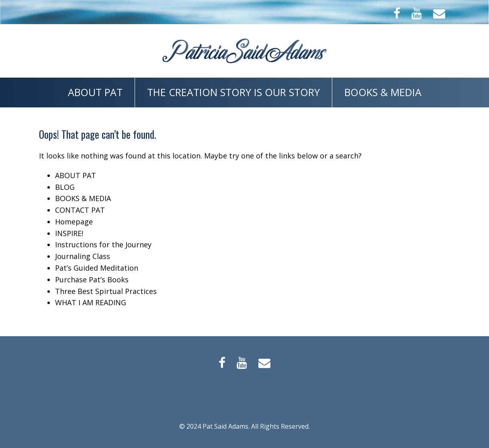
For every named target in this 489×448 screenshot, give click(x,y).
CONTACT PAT (80, 210)
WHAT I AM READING (91, 302)
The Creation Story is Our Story (233, 92)
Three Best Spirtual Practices (106, 291)
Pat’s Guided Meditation (97, 268)
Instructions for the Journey (103, 245)
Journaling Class (83, 256)
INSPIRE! (69, 233)
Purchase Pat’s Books (92, 279)
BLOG (65, 187)
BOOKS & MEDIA (383, 92)
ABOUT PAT (95, 92)
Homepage (74, 222)
